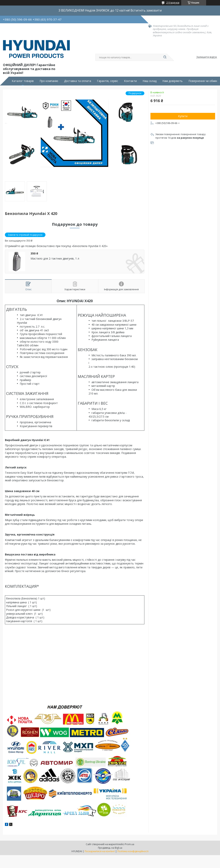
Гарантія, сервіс (108, 81)
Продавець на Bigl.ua (110, 848)
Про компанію (49, 81)
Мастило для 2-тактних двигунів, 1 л (55, 259)
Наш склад (150, 81)
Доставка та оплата (78, 81)
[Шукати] (165, 57)
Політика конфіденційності (133, 851)
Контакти (130, 81)
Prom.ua (129, 844)
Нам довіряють (172, 81)
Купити (183, 116)
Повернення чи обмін (203, 81)
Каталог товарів (23, 81)
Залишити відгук (207, 57)
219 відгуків (173, 3)
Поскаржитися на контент (100, 851)
